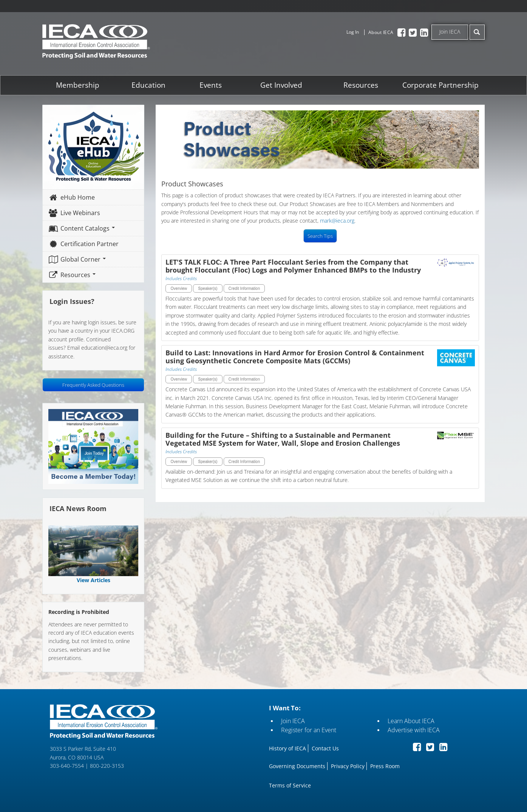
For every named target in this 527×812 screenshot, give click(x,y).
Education (148, 85)
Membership (78, 85)
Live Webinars (74, 213)
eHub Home (72, 197)
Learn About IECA (411, 721)
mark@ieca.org (338, 221)
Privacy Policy (348, 766)
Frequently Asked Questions (94, 385)
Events (211, 85)
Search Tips (320, 236)
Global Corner (77, 259)
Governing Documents (297, 766)
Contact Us (325, 748)
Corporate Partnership (440, 85)
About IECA (381, 32)
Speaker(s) (208, 288)
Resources (361, 85)
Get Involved (281, 85)
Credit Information (244, 288)
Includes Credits (182, 278)
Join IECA (450, 32)
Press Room (385, 766)
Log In (353, 32)
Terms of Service (290, 785)
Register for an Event (309, 730)
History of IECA (287, 748)
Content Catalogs (82, 228)
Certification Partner (84, 244)
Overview (179, 288)
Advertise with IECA (414, 730)
